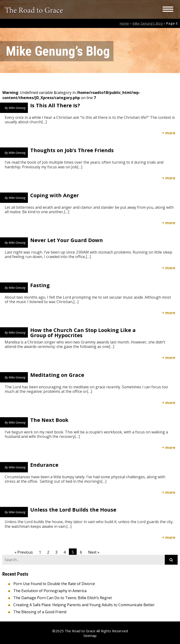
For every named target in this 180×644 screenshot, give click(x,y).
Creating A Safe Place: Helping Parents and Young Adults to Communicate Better (84, 605)
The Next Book (49, 420)
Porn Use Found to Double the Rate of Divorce (54, 584)
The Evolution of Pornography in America (50, 591)
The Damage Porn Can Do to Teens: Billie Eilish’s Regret (63, 598)
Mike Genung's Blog (148, 23)
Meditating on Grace (57, 375)
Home (124, 23)
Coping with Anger (54, 195)
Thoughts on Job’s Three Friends (72, 150)
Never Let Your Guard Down (67, 240)
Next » (94, 552)
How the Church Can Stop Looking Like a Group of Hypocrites (83, 332)
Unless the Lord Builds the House (73, 509)
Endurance (44, 465)
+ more (169, 133)
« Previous (24, 552)
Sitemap (90, 636)
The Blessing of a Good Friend (40, 612)
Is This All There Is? (55, 105)
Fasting (40, 285)
